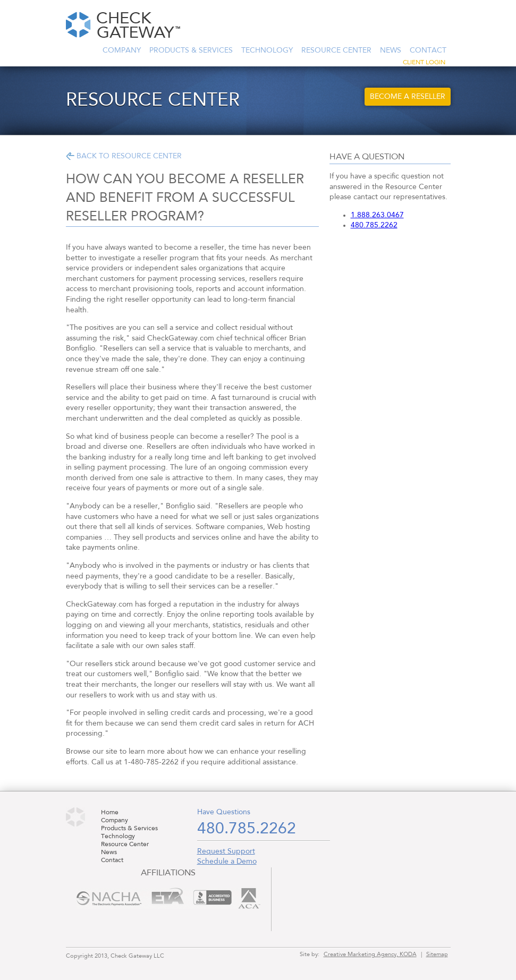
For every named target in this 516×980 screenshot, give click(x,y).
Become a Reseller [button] (408, 97)
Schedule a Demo (227, 862)
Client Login (424, 63)
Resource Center (336, 50)
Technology (267, 50)
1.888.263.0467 (377, 215)
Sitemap (437, 955)
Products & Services (191, 50)
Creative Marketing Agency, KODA (370, 955)
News (391, 50)
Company (122, 50)
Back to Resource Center (129, 156)
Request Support (226, 851)
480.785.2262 (374, 225)
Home (110, 813)
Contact (428, 50)
